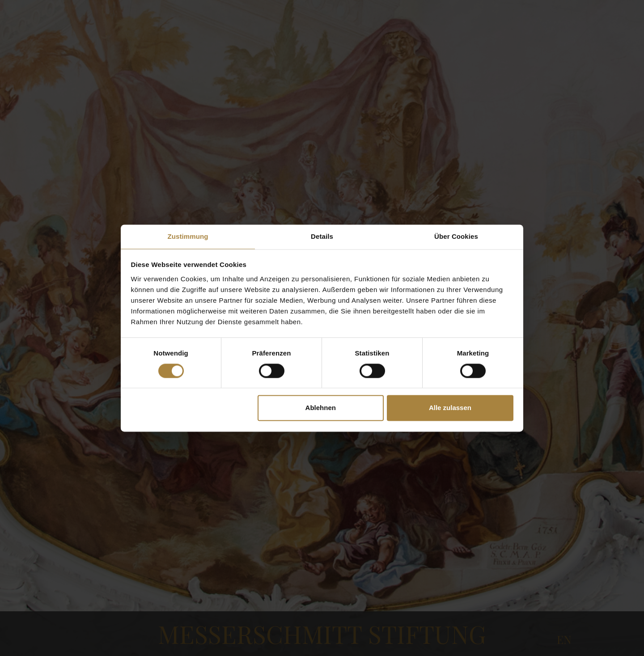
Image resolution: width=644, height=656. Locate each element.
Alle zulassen (450, 408)
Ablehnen (321, 408)
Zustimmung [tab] (188, 236)
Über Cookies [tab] (456, 236)
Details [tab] (322, 236)
